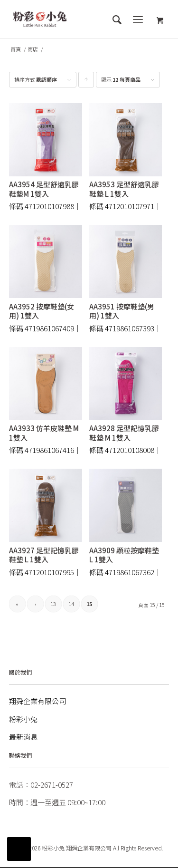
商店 (33, 49)
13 (53, 604)
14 (71, 604)
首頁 (16, 49)
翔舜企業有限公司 (37, 701)
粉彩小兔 (23, 719)
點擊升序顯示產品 (86, 82)
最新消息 (23, 737)
